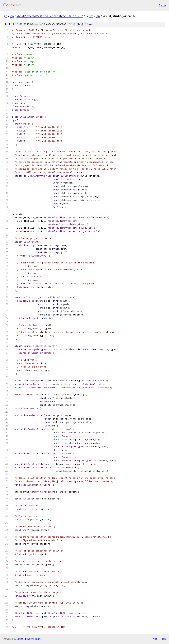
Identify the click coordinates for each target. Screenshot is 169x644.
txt (155, 639)
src (91, 16)
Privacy (29, 639)
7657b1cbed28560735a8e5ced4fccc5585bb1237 (50, 16)
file (71, 24)
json (163, 639)
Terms (38, 639)
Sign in (162, 5)
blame (89, 24)
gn (5, 16)
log (80, 24)
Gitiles (20, 639)
